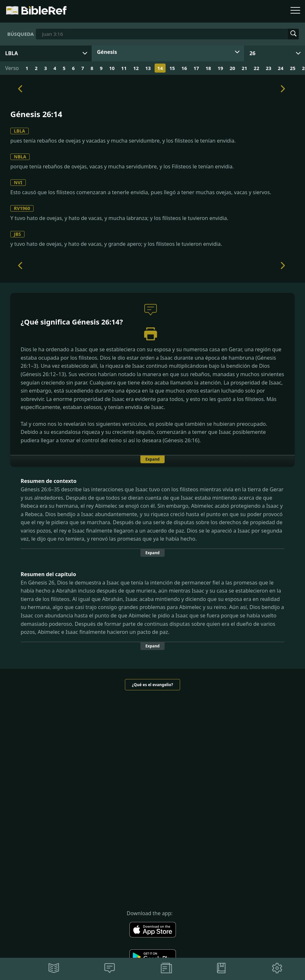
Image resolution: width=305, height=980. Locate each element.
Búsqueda (20, 34)
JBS (17, 234)
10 (112, 68)
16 (184, 68)
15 (172, 68)
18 (208, 68)
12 (136, 68)
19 (220, 68)
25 (293, 68)
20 (232, 68)
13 (148, 68)
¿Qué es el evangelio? (152, 685)
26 (252, 53)
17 (196, 68)
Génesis (107, 52)
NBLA (20, 157)
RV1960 (22, 208)
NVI (18, 182)
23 (268, 68)
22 (256, 68)
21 (244, 68)
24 (281, 68)
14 (160, 68)
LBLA (20, 131)
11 (124, 68)
